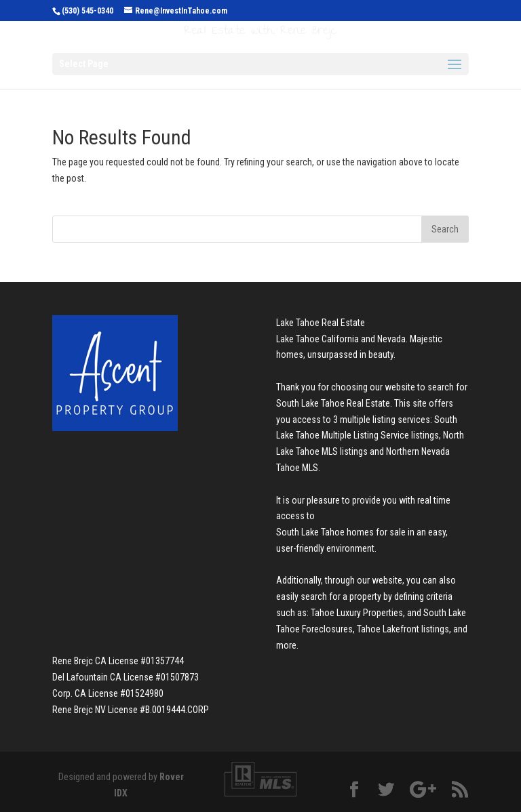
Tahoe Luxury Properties (357, 613)
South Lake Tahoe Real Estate (333, 403)
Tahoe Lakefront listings (403, 629)
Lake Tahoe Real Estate (321, 323)
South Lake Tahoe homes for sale (341, 532)
